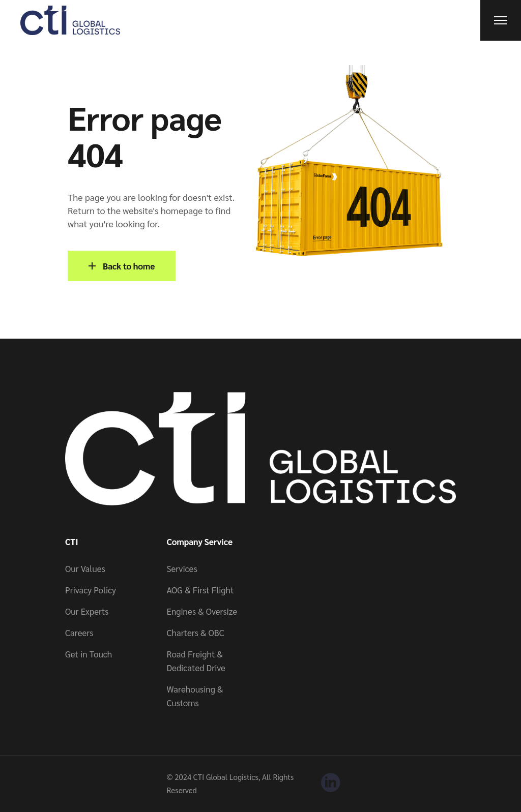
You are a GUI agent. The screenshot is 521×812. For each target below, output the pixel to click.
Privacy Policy (91, 590)
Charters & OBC (196, 633)
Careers (79, 633)
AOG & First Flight (200, 590)
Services (182, 568)
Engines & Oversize (202, 611)
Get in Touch (89, 654)
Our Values (85, 568)
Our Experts (87, 611)
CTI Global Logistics (226, 777)
